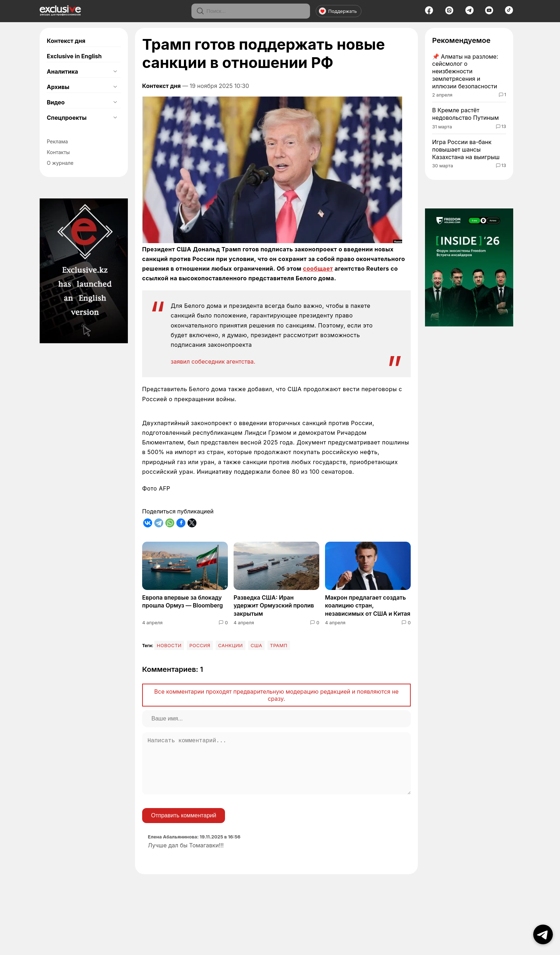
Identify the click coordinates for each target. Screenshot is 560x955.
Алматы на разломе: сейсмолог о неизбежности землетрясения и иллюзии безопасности (465, 71)
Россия (200, 645)
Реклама (57, 141)
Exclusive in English (74, 56)
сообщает (318, 269)
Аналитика (62, 72)
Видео (56, 102)
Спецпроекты (67, 118)
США (256, 645)
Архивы (58, 87)
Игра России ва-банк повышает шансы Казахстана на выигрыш (466, 149)
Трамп (279, 645)
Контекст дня (66, 41)
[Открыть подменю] (115, 72)
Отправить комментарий (184, 827)
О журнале (60, 163)
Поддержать (338, 11)
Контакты (58, 152)
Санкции (231, 645)
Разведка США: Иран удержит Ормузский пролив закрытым (274, 606)
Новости (169, 645)
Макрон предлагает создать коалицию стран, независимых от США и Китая (368, 606)
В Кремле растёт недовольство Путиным (466, 114)
